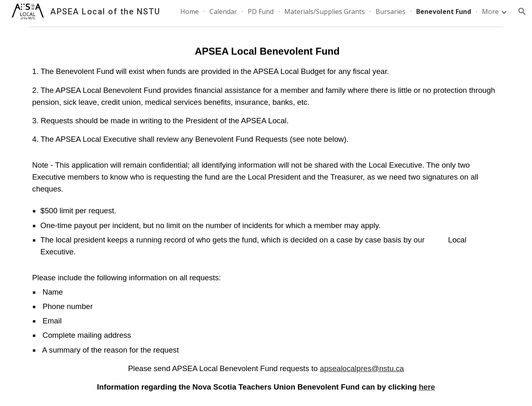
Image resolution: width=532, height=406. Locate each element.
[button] (522, 12)
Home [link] (190, 12)
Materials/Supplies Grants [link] (325, 12)
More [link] (490, 12)
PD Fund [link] (261, 12)
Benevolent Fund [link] (444, 12)
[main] (266, 218)
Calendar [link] (223, 12)
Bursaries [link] (390, 12)
